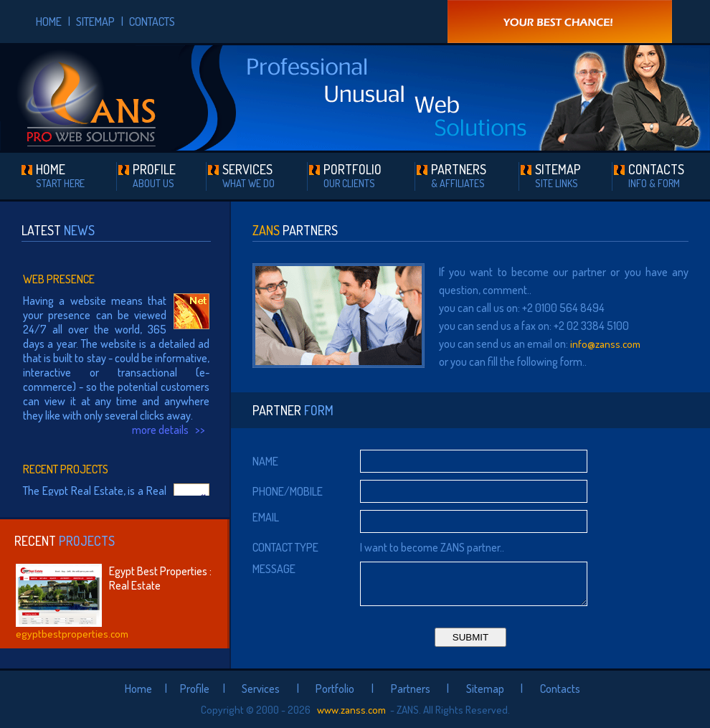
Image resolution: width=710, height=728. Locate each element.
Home (138, 689)
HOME (49, 22)
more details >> (171, 430)
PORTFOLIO (352, 175)
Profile (195, 689)
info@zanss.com (605, 344)
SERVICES (248, 175)
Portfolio (335, 689)
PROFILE (154, 175)
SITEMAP (95, 22)
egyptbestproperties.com (72, 634)
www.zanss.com (350, 710)
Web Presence (59, 279)
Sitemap (485, 689)
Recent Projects (66, 469)
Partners (411, 689)
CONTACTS (152, 22)
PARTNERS (459, 175)
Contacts (560, 689)
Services (261, 689)
